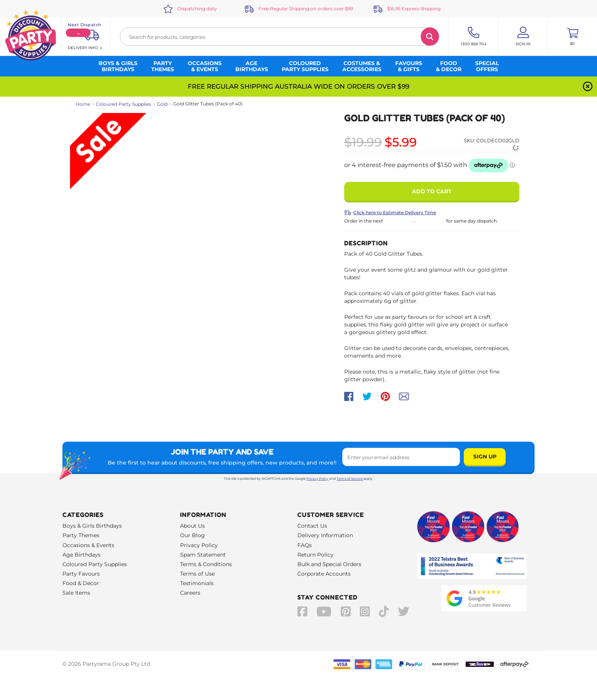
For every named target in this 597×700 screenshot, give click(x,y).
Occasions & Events (88, 545)
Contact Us (312, 526)
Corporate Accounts (324, 574)
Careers (190, 593)
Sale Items (76, 593)
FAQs (305, 545)
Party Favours (81, 574)
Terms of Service (350, 479)
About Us (192, 526)
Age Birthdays (81, 555)
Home (83, 104)
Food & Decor (81, 583)
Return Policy (315, 555)
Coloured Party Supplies (124, 104)
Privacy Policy (318, 479)
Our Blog (192, 535)
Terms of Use (197, 574)
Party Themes (81, 535)
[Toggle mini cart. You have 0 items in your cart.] (572, 37)
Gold (162, 104)
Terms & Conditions (206, 564)
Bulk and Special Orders (329, 564)
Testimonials (197, 583)
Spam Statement (203, 555)
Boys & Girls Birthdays (92, 526)
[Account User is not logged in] (523, 37)
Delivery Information (325, 535)
